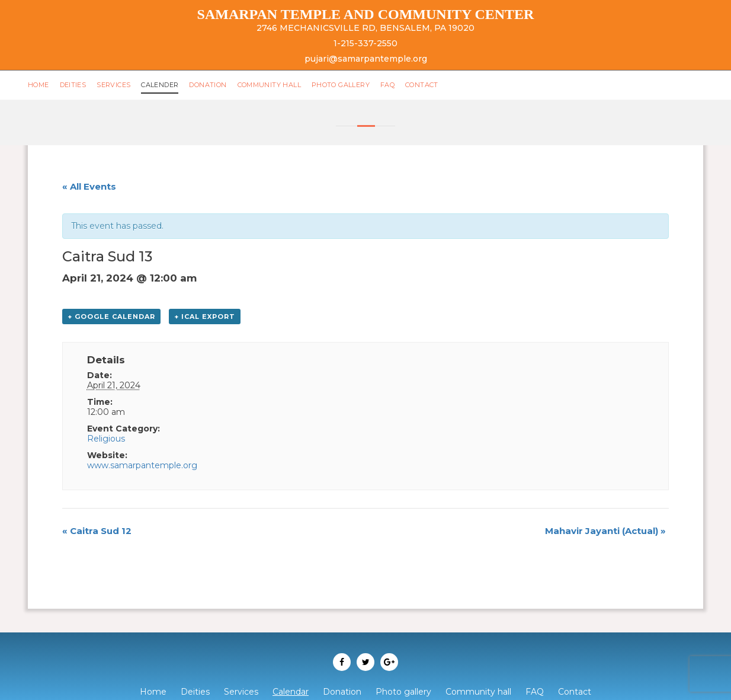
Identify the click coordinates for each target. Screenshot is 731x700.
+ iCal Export (205, 317)
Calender (164, 85)
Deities (75, 85)
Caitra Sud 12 (97, 531)
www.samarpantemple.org (142, 465)
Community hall (279, 85)
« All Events (89, 186)
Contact (437, 85)
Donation (215, 85)
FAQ (401, 85)
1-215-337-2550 (366, 43)
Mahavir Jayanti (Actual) (605, 531)
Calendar (291, 692)
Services (116, 85)
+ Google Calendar (111, 317)
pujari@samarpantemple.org (366, 59)
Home (39, 85)
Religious (106, 439)
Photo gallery (352, 85)
